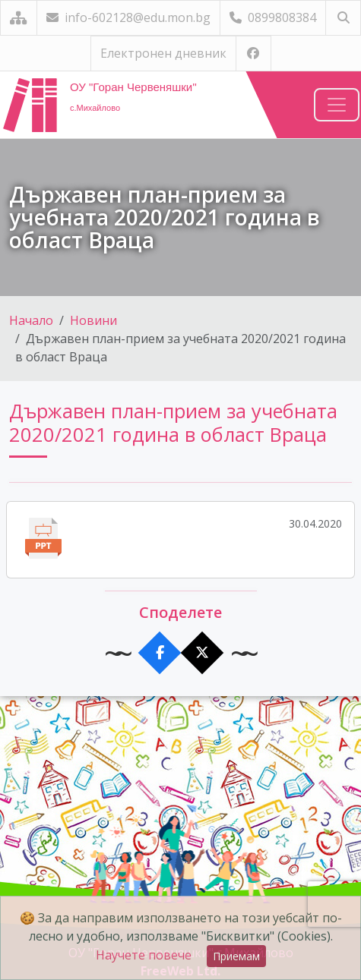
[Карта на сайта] (19, 18)
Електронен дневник (163, 53)
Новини (93, 320)
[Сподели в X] (202, 653)
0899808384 (273, 17)
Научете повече (144, 955)
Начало (31, 320)
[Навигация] (337, 105)
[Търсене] (343, 18)
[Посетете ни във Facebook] (253, 54)
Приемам (236, 956)
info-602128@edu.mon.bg (128, 17)
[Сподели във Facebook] (159, 653)
